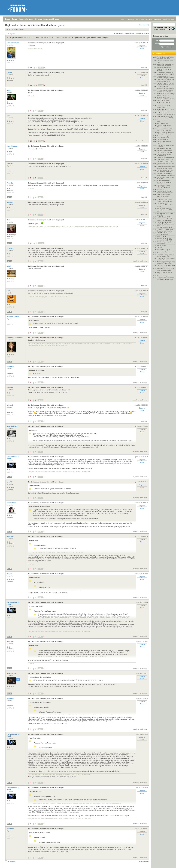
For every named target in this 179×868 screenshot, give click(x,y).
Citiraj (142, 48)
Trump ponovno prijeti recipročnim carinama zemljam (164, 69)
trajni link (144, 67)
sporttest (10, 202)
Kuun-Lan (11, 367)
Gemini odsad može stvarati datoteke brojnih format (166, 167)
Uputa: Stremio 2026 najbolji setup (164, 107)
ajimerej (10, 405)
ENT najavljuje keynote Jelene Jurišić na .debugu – (166, 126)
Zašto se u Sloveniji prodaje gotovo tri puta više (166, 94)
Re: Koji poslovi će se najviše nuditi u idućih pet (46, 90)
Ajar (9, 220)
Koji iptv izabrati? (162, 123)
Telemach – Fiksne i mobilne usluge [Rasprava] (165, 250)
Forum (15, 19)
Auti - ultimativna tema (164, 253)
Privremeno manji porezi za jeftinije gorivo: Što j (166, 256)
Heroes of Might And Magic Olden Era (166, 146)
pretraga (171, 19)
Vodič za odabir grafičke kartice (165, 273)
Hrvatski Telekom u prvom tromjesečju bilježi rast (165, 91)
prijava (123, 19)
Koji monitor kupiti (163, 276)
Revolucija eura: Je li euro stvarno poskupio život (165, 171)
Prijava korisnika (160, 36)
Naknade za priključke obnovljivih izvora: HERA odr (165, 210)
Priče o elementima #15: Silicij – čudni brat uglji (165, 130)
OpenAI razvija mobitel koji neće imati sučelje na (165, 80)
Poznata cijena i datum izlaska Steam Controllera (165, 192)
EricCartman (12, 503)
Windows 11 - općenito (164, 149)
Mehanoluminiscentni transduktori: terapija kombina (164, 196)
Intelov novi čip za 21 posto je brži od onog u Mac (166, 110)
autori (165, 19)
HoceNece (11, 164)
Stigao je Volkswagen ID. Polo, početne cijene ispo (165, 151)
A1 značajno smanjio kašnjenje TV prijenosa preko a (164, 182)
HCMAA (10, 291)
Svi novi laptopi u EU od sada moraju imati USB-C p (166, 117)
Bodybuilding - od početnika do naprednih (166, 243)
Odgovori (142, 46)
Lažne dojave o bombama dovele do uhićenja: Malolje (166, 73)
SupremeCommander (15, 338)
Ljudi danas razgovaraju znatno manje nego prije (165, 201)
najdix (9, 90)
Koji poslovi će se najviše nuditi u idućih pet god (90, 38)
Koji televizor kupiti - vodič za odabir (165, 214)
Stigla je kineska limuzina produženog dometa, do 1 (165, 227)
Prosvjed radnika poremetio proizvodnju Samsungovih (166, 279)
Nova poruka (143, 25)
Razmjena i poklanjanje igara (164, 121)
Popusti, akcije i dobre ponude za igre (164, 155)
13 (31, 67)
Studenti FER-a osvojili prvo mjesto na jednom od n (166, 266)
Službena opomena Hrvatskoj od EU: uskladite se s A (165, 205)
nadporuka (144, 141)
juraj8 (9, 266)
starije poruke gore (143, 34)
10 (31, 85)
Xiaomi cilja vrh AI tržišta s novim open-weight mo (165, 220)
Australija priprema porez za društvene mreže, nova (166, 263)
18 (31, 141)
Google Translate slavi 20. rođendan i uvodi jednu (165, 65)
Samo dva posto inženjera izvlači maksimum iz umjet (165, 84)
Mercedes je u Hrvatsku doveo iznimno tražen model (166, 174)
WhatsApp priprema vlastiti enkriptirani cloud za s (166, 270)
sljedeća (13, 34)
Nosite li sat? (161, 189)
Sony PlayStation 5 (163, 138)
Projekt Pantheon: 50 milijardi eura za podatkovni (166, 87)
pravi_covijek (12, 426)
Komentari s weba (26, 19)
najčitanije (149, 19)
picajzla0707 (12, 673)
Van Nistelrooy (12, 146)
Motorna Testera (13, 43)
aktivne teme (140, 19)
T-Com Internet (162, 236)
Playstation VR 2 (162, 140)
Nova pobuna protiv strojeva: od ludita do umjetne (164, 102)
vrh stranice (172, 867)
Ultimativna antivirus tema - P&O (166, 61)
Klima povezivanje (163, 136)
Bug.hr (8, 19)
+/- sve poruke (119, 34)
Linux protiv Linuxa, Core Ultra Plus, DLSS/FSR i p (165, 160)
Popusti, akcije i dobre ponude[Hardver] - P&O (164, 239)
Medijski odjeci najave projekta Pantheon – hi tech (166, 98)
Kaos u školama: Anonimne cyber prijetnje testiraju (166, 133)
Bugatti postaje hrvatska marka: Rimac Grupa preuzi (166, 223)
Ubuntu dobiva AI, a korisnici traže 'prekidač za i (166, 77)
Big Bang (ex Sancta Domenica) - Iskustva (164, 187)
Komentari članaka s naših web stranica (49, 19)
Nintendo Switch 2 (163, 245)
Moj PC (9, 197)
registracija (131, 19)
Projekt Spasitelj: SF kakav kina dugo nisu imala (166, 58)
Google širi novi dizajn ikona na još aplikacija (166, 259)
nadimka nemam (13, 317)
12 (31, 243)
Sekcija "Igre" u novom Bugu (164, 142)
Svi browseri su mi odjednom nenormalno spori (166, 114)
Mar (8, 116)
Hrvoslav (10, 248)
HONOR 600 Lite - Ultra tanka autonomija (165, 234)
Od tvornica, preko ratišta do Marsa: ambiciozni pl (165, 230)
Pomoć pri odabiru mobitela (166, 158)
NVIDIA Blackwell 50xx (164, 217)
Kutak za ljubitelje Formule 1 (165, 164)
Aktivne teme (159, 54)
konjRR (10, 73)
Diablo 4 (160, 247)
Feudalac (10, 183)
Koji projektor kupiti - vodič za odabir (165, 178)
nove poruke (158, 19)
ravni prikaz (130, 34)
